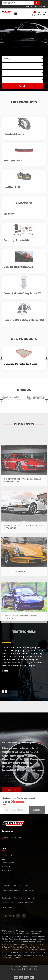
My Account (7, 855)
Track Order (7, 870)
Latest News (7, 907)
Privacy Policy (8, 903)
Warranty (18, 898)
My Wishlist (7, 866)
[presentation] (1, 358)
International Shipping (11, 890)
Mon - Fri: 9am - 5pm (12, 838)
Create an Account (39, 6)
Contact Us (7, 898)
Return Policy (31, 898)
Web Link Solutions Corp (29, 969)
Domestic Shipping (21, 886)
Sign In (28, 6)
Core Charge (29, 890)
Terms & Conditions (25, 903)
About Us (6, 886)
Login (4, 859)
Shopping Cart (8, 863)
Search (22, 86)
